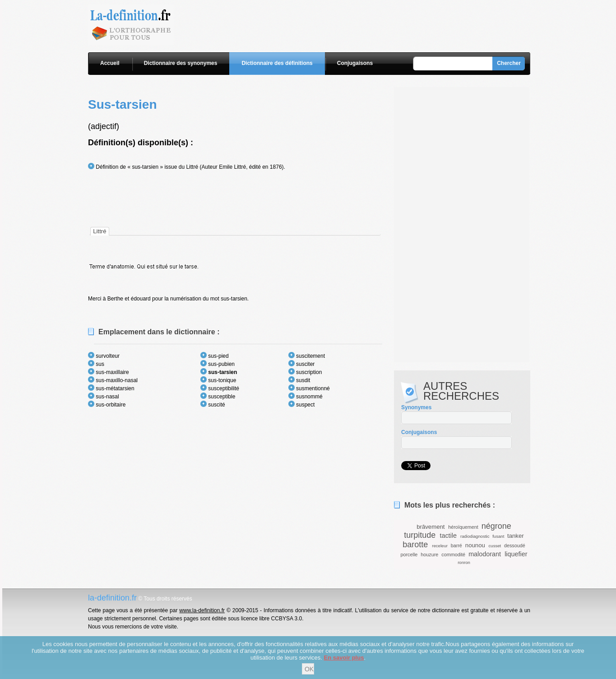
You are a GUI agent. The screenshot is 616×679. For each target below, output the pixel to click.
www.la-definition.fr (202, 610)
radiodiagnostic (475, 536)
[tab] (100, 231)
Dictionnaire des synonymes (181, 63)
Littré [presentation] (100, 231)
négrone (496, 526)
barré (456, 545)
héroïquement (463, 527)
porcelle (409, 554)
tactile (448, 536)
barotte (415, 545)
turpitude (420, 535)
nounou (475, 545)
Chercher (509, 63)
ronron (464, 562)
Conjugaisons (355, 63)
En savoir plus (344, 658)
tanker (516, 536)
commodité (453, 554)
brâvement (431, 527)
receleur (440, 546)
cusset (495, 546)
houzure (429, 554)
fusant (498, 536)
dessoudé (515, 545)
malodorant (485, 554)
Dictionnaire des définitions (277, 63)
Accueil (110, 63)
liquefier (516, 554)
